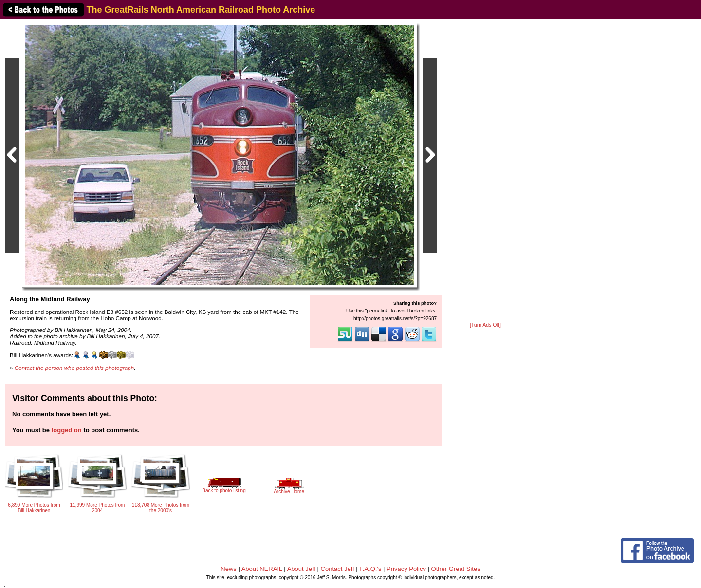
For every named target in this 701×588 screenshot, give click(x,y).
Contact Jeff (338, 569)
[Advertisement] (485, 171)
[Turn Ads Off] (485, 325)
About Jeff (301, 569)
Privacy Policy (406, 569)
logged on (67, 430)
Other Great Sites (456, 569)
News (229, 569)
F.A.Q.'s (370, 569)
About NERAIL (262, 569)
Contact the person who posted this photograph (74, 368)
